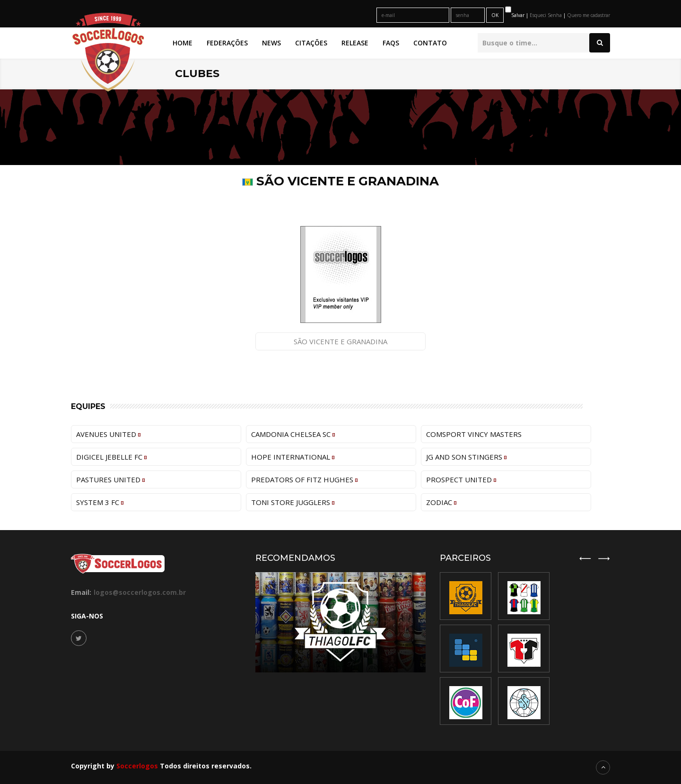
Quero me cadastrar (589, 15)
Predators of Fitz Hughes (304, 479)
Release (355, 43)
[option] (524, 649)
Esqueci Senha (546, 15)
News (271, 43)
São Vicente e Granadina (340, 341)
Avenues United (108, 434)
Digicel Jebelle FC (111, 457)
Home (183, 43)
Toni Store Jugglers (293, 502)
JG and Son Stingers (466, 457)
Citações (311, 43)
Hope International (293, 457)
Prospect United (461, 479)
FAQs (391, 43)
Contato (430, 43)
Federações (227, 43)
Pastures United (110, 479)
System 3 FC (100, 502)
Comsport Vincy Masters (474, 434)
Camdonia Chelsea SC (293, 434)
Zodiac (441, 502)
